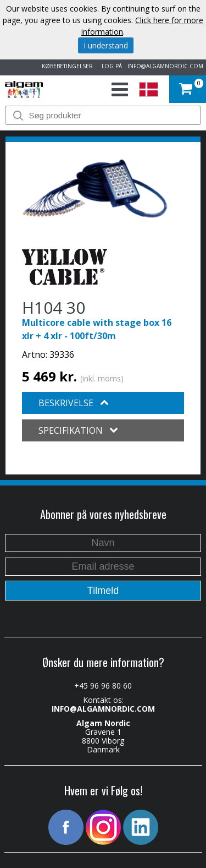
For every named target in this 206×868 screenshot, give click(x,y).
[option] (95, 189)
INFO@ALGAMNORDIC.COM (165, 66)
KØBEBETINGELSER (66, 66)
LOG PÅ (110, 66)
